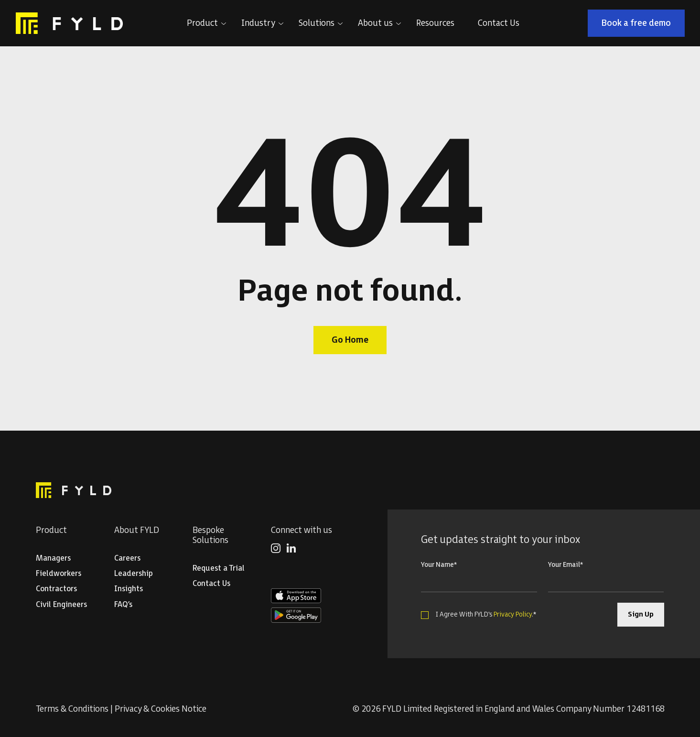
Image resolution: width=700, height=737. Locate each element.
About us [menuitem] (375, 23)
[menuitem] (276, 550)
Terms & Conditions (72, 709)
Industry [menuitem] (258, 23)
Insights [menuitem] (129, 589)
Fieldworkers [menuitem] (59, 574)
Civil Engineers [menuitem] (61, 605)
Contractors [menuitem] (56, 589)
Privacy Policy (513, 614)
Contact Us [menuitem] (499, 23)
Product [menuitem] (202, 23)
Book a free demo (636, 23)
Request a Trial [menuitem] (219, 569)
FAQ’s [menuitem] (123, 605)
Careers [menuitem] (127, 558)
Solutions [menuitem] (317, 23)
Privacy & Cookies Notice (161, 709)
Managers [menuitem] (53, 558)
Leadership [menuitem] (134, 574)
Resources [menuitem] (435, 23)
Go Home (350, 340)
